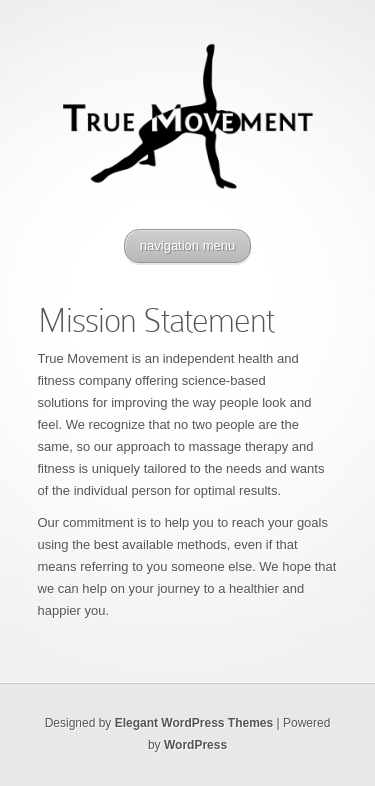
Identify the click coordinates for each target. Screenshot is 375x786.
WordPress (195, 745)
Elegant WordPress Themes (194, 723)
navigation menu (187, 245)
